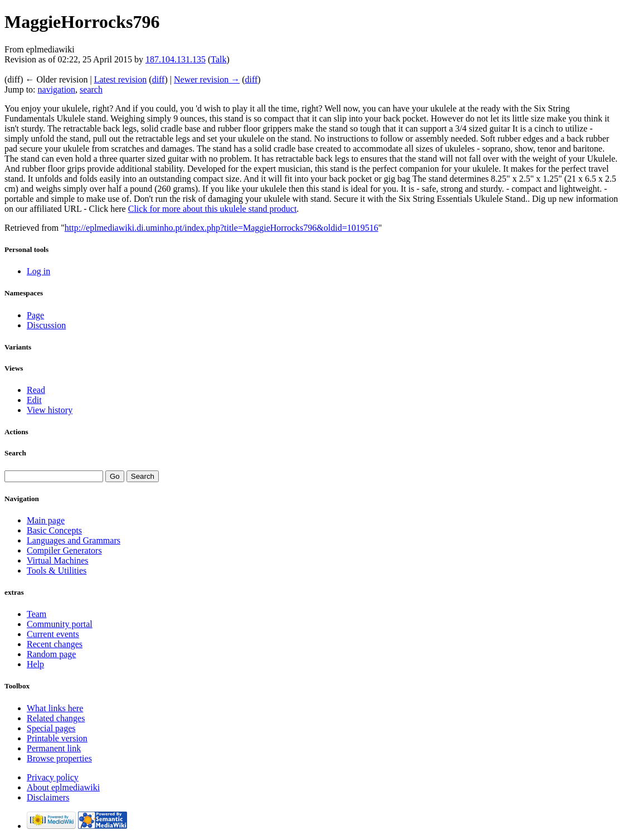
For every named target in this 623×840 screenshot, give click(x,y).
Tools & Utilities (57, 570)
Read (36, 390)
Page (35, 315)
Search (15, 453)
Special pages (51, 728)
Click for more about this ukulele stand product (213, 209)
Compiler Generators (64, 550)
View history (50, 410)
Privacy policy (53, 777)
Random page (51, 654)
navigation (57, 89)
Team (36, 614)
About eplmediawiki (63, 787)
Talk (218, 59)
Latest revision (121, 79)
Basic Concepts (54, 530)
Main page (46, 520)
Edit (34, 400)
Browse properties (59, 758)
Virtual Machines (58, 560)
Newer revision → (207, 79)
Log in (38, 271)
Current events (53, 634)
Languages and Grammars (74, 540)
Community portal (60, 624)
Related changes (56, 718)
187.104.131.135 (176, 59)
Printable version (57, 738)
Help (35, 664)
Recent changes (55, 644)
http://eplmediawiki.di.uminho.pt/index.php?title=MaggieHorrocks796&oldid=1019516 (222, 228)
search (91, 89)
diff (159, 79)
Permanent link (54, 748)
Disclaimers (48, 797)
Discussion (46, 325)
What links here (55, 708)
